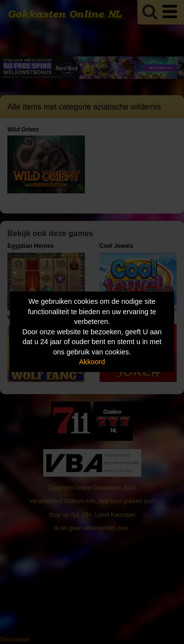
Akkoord (92, 362)
